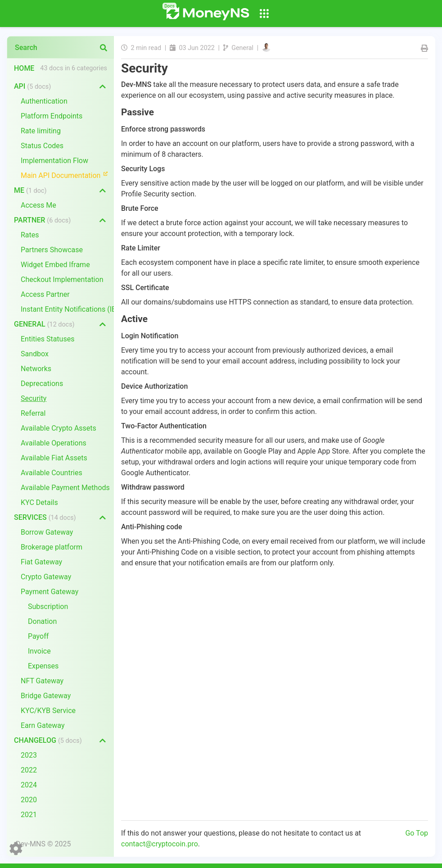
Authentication (44, 101)
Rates (30, 235)
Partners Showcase (52, 250)
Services (45, 517)
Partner (42, 220)
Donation (42, 621)
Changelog (48, 740)
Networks (36, 369)
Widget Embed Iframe (55, 265)
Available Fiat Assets (54, 458)
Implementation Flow (54, 161)
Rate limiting (41, 131)
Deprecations (42, 384)
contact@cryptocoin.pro (160, 844)
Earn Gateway (43, 725)
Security (34, 398)
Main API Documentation (67, 175)
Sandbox (35, 354)
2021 (29, 815)
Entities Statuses (47, 339)
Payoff (38, 636)
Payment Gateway (50, 592)
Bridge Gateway (46, 696)
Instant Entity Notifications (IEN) (67, 309)
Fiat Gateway (41, 562)
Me (30, 190)
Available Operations (54, 443)
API (32, 86)
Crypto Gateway (46, 577)
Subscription (48, 607)
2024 (29, 785)
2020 (29, 800)
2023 (29, 755)
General (44, 324)
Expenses (43, 666)
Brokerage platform (52, 547)
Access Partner (45, 294)
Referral (33, 413)
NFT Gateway (42, 681)
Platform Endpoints (52, 116)
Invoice (39, 651)
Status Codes (42, 146)
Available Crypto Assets (59, 428)
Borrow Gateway (47, 532)
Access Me (38, 205)
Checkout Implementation (62, 279)
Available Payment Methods (65, 488)
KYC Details (39, 502)
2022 (29, 770)
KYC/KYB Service (48, 711)
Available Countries (52, 473)
